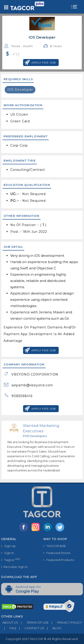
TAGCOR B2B (55, 546)
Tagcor (10, 560)
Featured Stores (57, 553)
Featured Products (59, 560)
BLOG (53, 628)
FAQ (9, 628)
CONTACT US (30, 628)
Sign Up (8, 546)
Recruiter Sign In (14, 567)
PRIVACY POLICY (65, 622)
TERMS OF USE (33, 622)
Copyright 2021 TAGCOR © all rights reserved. (42, 639)
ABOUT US (10, 622)
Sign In (8, 553)
